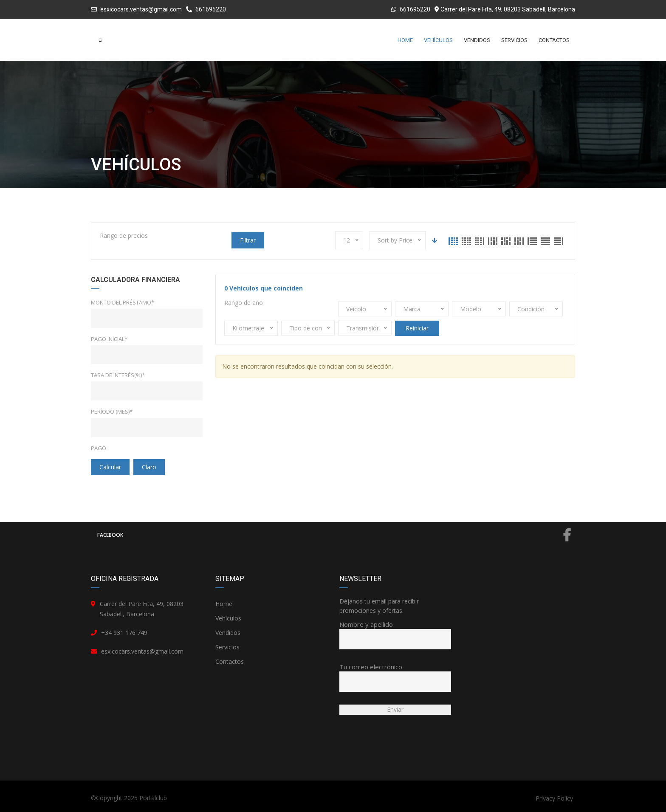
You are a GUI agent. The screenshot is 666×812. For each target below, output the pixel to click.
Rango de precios (124, 235)
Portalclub (153, 798)
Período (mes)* (112, 412)
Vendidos (228, 633)
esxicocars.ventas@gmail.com (141, 9)
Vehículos (228, 618)
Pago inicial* (109, 339)
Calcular (110, 467)
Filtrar (248, 240)
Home (224, 604)
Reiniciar (417, 328)
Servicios (227, 647)
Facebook (334, 535)
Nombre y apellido (395, 632)
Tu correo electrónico (395, 674)
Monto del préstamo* (123, 302)
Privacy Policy (554, 798)
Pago (99, 448)
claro (149, 467)
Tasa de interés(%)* (118, 375)
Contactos (230, 661)
